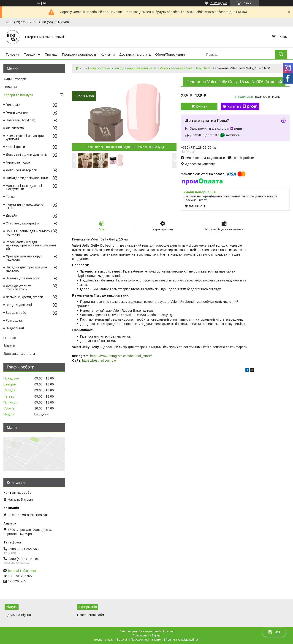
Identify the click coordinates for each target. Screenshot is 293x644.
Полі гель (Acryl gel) (20, 120)
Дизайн (11, 216)
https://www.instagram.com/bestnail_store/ (121, 356)
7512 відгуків (219, 3)
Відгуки (9, 345)
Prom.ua (168, 631)
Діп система (15, 128)
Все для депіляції (19, 305)
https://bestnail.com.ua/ (99, 360)
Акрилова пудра (18, 162)
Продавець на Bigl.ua (146, 636)
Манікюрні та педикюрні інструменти (24, 187)
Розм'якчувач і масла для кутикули (25, 137)
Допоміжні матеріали (21, 170)
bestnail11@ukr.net (22, 571)
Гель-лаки (13, 105)
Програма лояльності (79, 54)
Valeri (164, 68)
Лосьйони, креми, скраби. (25, 297)
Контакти (108, 54)
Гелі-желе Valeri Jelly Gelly (190, 68)
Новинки (10, 87)
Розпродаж (14, 320)
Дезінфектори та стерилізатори (19, 288)
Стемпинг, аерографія (22, 223)
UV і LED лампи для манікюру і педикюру (29, 233)
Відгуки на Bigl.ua (18, 615)
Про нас (51, 54)
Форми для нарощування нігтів (25, 206)
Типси (10, 197)
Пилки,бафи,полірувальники (27, 178)
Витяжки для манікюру (23, 278)
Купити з (242, 106)
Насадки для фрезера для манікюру (26, 269)
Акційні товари (15, 79)
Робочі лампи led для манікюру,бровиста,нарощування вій (31, 245)
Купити (202, 106)
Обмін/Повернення (170, 54)
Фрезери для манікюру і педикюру (24, 258)
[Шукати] (281, 54)
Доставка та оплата (135, 54)
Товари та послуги (18, 95)
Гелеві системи (99, 68)
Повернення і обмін (92, 615)
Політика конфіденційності (183, 640)
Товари (30, 54)
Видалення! (15, 328)
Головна (12, 54)
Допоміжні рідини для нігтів (27, 155)
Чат (274, 632)
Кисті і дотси (15, 147)
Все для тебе (16, 313)
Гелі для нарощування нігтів (135, 68)
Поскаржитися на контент (147, 640)
